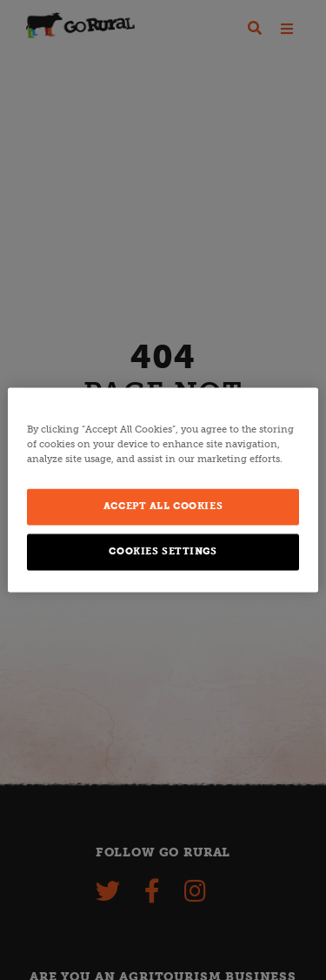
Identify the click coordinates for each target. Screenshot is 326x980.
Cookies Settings (163, 552)
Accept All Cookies (163, 507)
